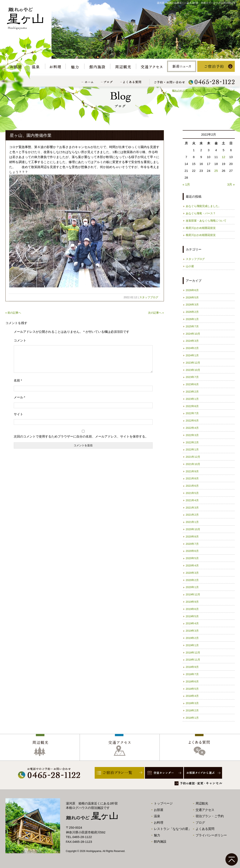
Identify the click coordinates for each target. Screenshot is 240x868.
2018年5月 (192, 689)
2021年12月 (193, 457)
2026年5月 (192, 297)
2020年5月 (192, 558)
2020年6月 (192, 551)
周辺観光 (202, 803)
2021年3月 (192, 508)
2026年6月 (192, 290)
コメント (20, 340)
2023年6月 (192, 384)
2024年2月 (192, 348)
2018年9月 (192, 667)
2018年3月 (192, 703)
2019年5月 (192, 616)
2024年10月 (193, 334)
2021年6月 (192, 486)
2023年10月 (193, 370)
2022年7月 (192, 413)
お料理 (159, 822)
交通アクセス (205, 810)
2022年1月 (192, 450)
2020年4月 (192, 566)
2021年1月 (192, 522)
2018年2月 (192, 710)
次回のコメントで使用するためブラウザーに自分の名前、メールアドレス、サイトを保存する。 (81, 441)
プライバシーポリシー (211, 835)
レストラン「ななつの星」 (173, 829)
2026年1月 (192, 319)
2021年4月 (192, 500)
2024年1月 (192, 355)
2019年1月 (192, 645)
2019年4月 (192, 623)
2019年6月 (192, 609)
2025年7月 (192, 326)
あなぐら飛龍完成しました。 (203, 206)
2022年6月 (192, 421)
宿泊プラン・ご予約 (210, 816)
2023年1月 (192, 399)
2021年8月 (192, 478)
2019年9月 (192, 602)
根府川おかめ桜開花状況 (201, 228)
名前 (18, 385)
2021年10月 (193, 464)
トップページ (163, 803)
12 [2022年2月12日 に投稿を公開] (224, 157)
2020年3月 (192, 573)
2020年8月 (192, 537)
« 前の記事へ (13, 313)
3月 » (231, 184)
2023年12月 (193, 363)
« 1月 (186, 184)
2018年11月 (193, 660)
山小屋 (190, 266)
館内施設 (160, 841)
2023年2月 (192, 392)
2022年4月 (192, 428)
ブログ (200, 822)
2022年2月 (192, 442)
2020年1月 (192, 587)
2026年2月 (192, 312)
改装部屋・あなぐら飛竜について (206, 221)
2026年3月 (192, 305)
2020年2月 (192, 580)
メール (19, 402)
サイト (18, 419)
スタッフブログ (149, 297)
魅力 (157, 835)
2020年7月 (192, 544)
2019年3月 (192, 631)
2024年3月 (192, 341)
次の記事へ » (156, 313)
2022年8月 (192, 406)
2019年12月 (193, 594)
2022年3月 (192, 435)
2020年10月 (193, 529)
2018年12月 (193, 653)
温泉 (157, 816)
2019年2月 (192, 638)
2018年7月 (192, 674)
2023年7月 (192, 377)
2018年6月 (192, 682)
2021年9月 (192, 471)
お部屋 (159, 810)
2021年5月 (192, 493)
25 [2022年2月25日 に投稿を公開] (216, 171)
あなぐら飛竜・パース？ (201, 213)
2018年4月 (192, 696)
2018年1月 (192, 718)
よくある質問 (205, 829)
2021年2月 (192, 515)
